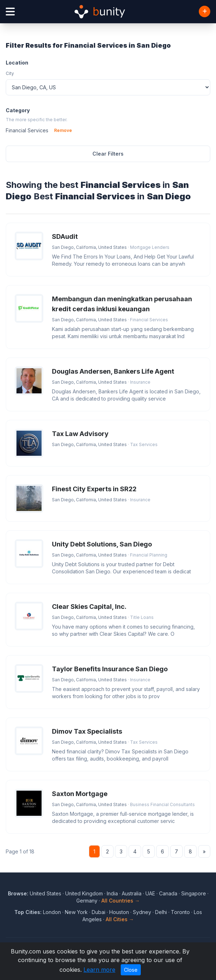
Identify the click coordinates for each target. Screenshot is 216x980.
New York (76, 912)
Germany (87, 901)
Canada (168, 893)
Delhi (161, 912)
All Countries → (121, 901)
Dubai (99, 912)
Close (131, 970)
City (10, 73)
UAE (150, 893)
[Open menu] (10, 12)
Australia (132, 893)
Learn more (99, 970)
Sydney (142, 912)
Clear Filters (108, 154)
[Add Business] (205, 11)
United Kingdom (84, 893)
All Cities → (120, 919)
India (112, 893)
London (52, 912)
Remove (63, 130)
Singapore (194, 893)
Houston (119, 912)
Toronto (180, 912)
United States (45, 893)
